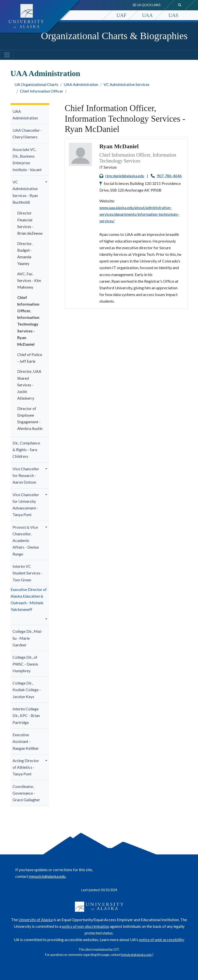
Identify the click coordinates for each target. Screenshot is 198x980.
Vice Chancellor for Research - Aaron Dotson (26, 475)
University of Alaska (36, 920)
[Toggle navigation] (7, 55)
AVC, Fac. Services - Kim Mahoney (29, 280)
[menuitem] (30, 114)
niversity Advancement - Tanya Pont (26, 505)
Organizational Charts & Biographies (114, 36)
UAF (122, 15)
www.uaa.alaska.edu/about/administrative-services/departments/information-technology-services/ (139, 214)
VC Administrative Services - (25, 192)
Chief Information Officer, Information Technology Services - (28, 321)
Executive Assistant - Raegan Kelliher (26, 741)
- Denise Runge (26, 540)
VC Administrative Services (127, 84)
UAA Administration (81, 84)
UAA (147, 15)
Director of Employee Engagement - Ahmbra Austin (30, 418)
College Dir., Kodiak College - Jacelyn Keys (27, 690)
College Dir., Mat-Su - (28, 638)
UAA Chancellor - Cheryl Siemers (27, 133)
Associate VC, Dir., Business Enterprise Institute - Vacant (27, 159)
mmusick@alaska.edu (47, 876)
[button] (47, 182)
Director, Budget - (25, 253)
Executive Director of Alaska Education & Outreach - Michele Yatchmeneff (29, 599)
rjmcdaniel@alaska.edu (125, 176)
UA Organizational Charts (36, 84)
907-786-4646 (169, 176)
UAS (173, 15)
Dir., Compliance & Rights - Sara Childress (26, 449)
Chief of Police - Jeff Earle (30, 358)
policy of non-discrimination (86, 926)
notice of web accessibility (161, 939)
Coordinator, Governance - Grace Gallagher (26, 793)
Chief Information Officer (42, 91)
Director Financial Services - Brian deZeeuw (30, 223)
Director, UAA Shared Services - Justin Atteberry (29, 385)
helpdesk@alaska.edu (136, 955)
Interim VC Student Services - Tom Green (28, 573)
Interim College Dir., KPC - (26, 715)
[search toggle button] (180, 5)
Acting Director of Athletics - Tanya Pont (26, 767)
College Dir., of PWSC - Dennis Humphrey (25, 664)
